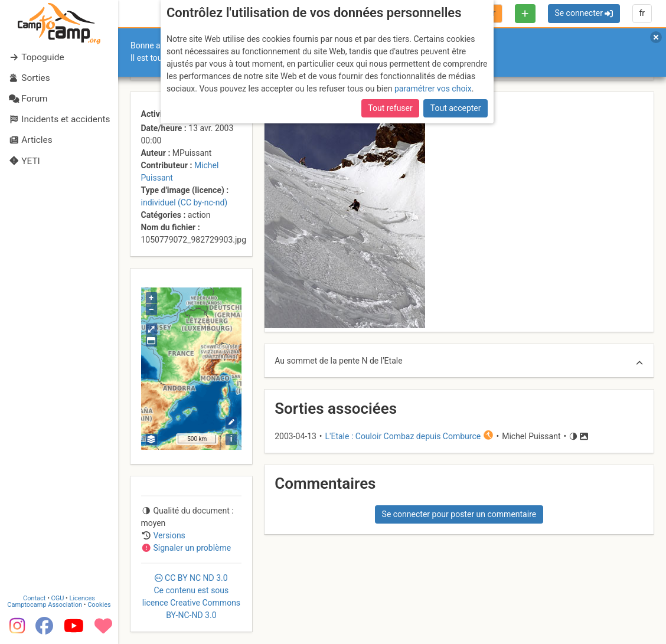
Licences (82, 598)
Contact (34, 598)
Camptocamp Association (45, 605)
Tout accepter (456, 108)
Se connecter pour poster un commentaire (459, 514)
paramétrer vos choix (433, 89)
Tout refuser (390, 108)
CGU (58, 598)
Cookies (99, 605)
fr (642, 13)
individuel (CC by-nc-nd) (185, 202)
